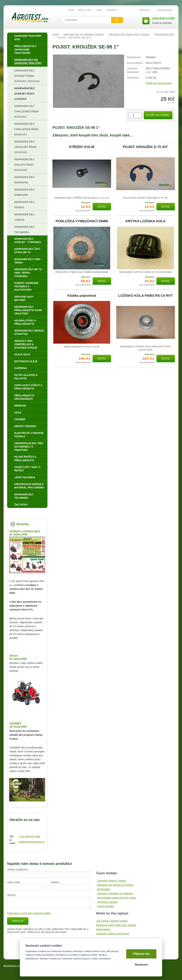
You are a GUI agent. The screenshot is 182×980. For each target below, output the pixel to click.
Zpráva (11, 895)
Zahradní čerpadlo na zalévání (115, 893)
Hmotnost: (133, 78)
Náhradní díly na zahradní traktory (84, 34)
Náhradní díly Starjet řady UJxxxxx (129, 34)
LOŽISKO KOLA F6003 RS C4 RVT (146, 296)
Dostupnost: (134, 57)
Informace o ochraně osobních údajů (29, 913)
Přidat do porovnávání (159, 83)
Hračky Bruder (105, 906)
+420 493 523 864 (29, 836)
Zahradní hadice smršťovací (113, 934)
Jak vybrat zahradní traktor (112, 921)
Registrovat (165, 10)
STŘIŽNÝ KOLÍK (82, 147)
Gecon (13, 655)
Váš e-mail (13, 882)
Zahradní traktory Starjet (111, 881)
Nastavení (141, 965)
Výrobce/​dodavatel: (133, 70)
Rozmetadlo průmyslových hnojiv (116, 898)
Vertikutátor (104, 889)
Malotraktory (104, 929)
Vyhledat (117, 20)
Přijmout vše (141, 954)
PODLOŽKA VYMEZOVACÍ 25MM (82, 221)
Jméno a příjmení (17, 869)
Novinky (23, 524)
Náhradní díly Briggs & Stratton (115, 885)
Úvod (56, 34)
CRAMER (15, 723)
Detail (102, 207)
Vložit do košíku (158, 115)
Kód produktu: (135, 63)
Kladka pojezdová (82, 296)
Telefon (55, 882)
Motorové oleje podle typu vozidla (116, 925)
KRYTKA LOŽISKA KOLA (145, 221)
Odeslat (18, 921)
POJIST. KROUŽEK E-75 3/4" (146, 147)
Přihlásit (145, 10)
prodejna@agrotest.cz (32, 842)
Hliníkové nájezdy (107, 902)
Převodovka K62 (164, 34)
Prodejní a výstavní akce (25, 531)
